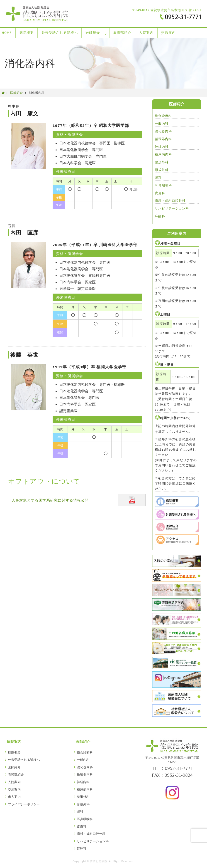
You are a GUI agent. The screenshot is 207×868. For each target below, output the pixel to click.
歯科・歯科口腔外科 (170, 201)
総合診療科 (163, 116)
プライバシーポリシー (24, 804)
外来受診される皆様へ (24, 760)
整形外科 (162, 162)
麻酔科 (160, 216)
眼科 (158, 178)
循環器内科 (163, 139)
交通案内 (14, 789)
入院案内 (14, 782)
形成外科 (162, 170)
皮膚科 (160, 193)
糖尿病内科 (163, 154)
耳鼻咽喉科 (163, 185)
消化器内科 (163, 131)
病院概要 (14, 752)
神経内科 (162, 147)
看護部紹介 (16, 774)
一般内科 (162, 124)
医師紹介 (17, 93)
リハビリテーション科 (172, 208)
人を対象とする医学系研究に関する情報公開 (50, 500)
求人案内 (14, 797)
